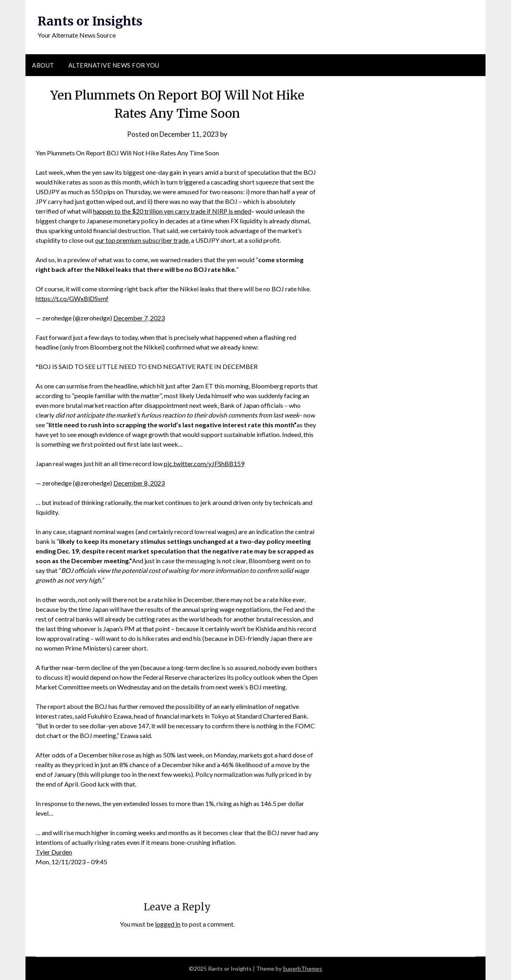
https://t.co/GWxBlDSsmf (72, 298)
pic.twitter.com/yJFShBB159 (204, 463)
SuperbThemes (302, 968)
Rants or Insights (90, 21)
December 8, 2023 (139, 483)
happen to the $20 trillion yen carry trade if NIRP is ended (172, 211)
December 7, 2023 (139, 318)
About (43, 65)
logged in (168, 924)
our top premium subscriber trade (142, 240)
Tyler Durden (54, 852)
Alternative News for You (114, 65)
